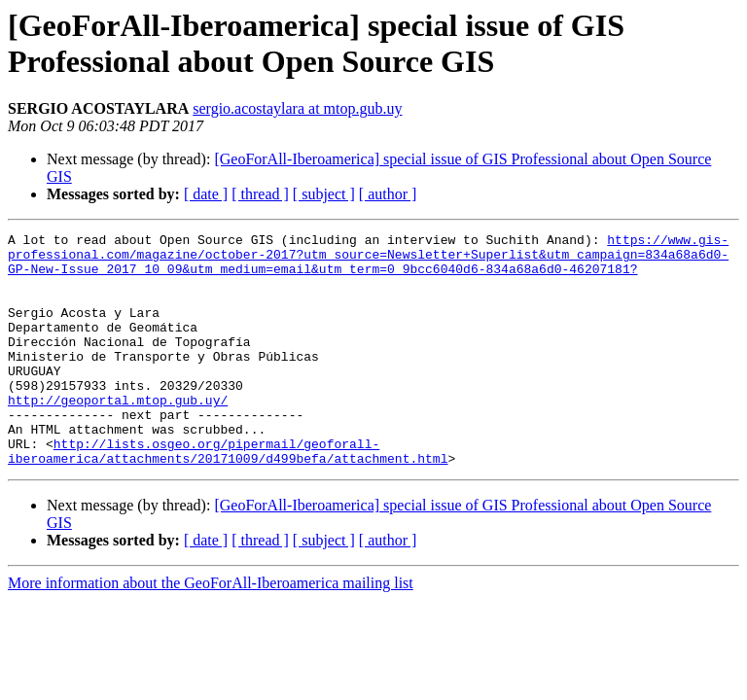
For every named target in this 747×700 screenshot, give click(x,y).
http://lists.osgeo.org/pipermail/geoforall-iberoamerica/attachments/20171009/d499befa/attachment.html (228, 496)
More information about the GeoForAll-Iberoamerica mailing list (211, 630)
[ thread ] (260, 194)
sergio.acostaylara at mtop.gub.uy (297, 108)
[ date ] (206, 194)
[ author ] (388, 194)
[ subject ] (324, 194)
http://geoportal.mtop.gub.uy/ (118, 435)
